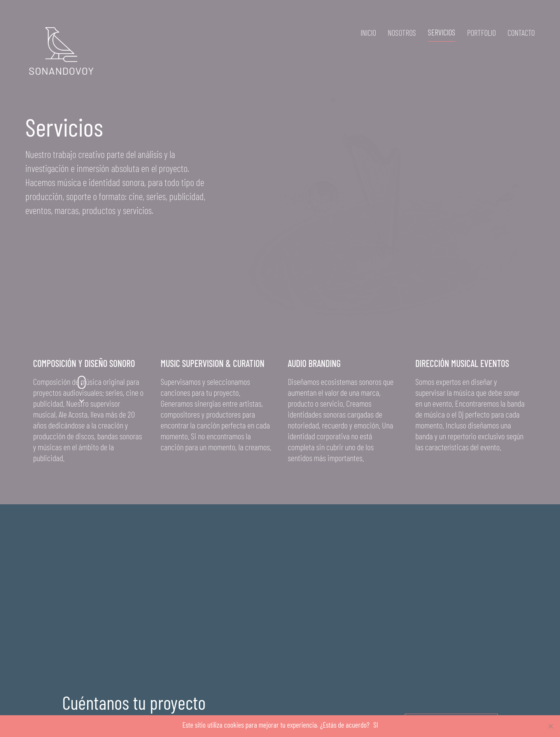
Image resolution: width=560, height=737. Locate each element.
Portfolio (481, 32)
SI (376, 725)
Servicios (442, 32)
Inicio (368, 32)
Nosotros (402, 32)
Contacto (521, 32)
